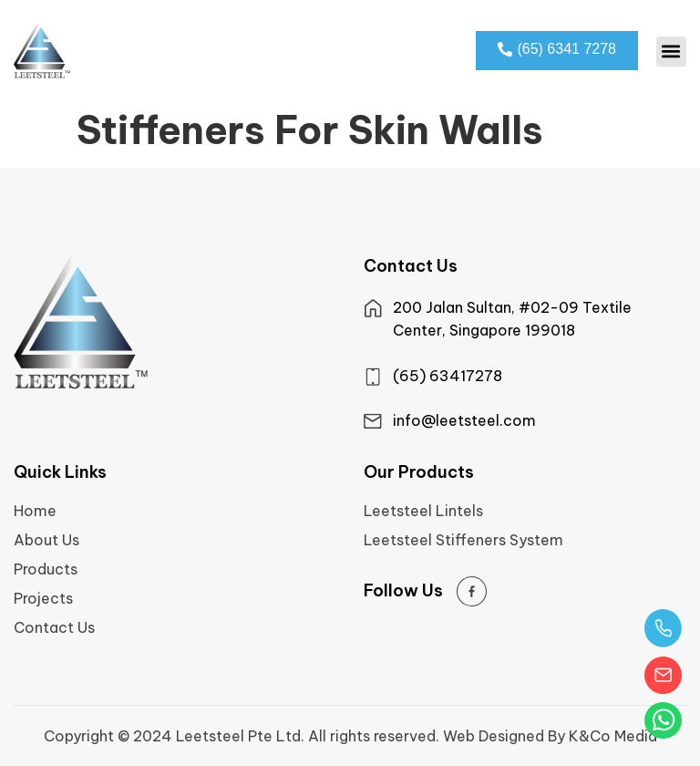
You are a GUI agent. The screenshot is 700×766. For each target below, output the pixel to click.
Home (35, 511)
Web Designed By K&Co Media (550, 736)
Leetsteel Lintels (423, 511)
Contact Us (54, 627)
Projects (43, 598)
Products (46, 569)
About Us (46, 540)
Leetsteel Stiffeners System (463, 540)
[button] (671, 52)
